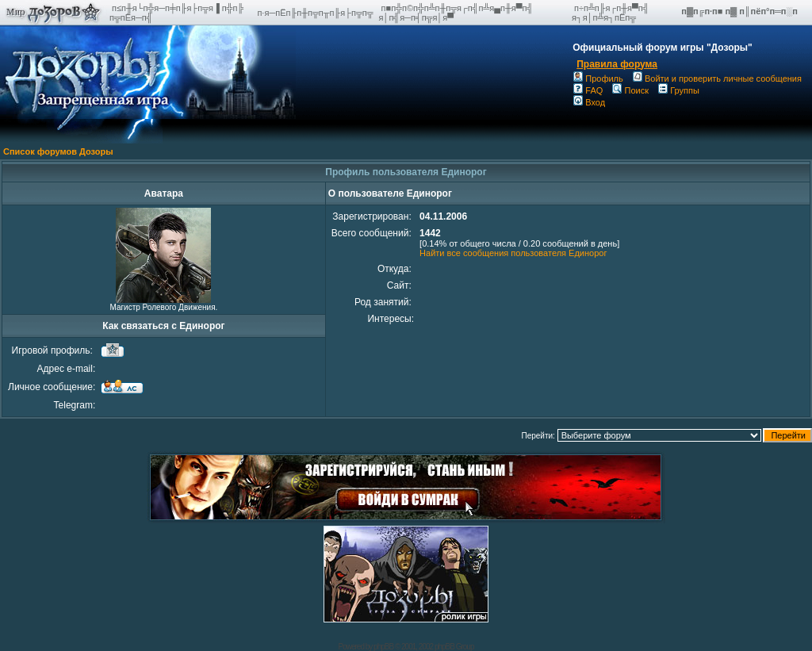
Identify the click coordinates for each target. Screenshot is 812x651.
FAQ (588, 90)
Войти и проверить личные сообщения (717, 79)
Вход (589, 102)
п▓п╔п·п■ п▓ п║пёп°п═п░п (741, 11)
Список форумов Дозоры (58, 151)
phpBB (383, 647)
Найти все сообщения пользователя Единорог (513, 253)
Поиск (630, 90)
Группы (679, 90)
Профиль (598, 79)
